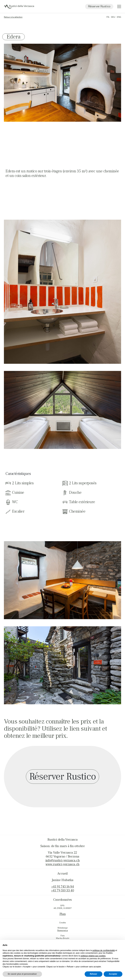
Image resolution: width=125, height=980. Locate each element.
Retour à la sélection (13, 17)
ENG (119, 17)
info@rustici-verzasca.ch (62, 860)
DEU (113, 17)
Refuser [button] (94, 974)
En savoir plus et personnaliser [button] (22, 974)
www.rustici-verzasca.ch (62, 864)
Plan (62, 914)
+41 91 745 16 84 (63, 887)
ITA (108, 17)
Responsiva (63, 930)
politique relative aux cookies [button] (93, 956)
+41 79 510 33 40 (63, 890)
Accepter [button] (113, 974)
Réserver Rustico (99, 6)
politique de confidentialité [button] (104, 950)
